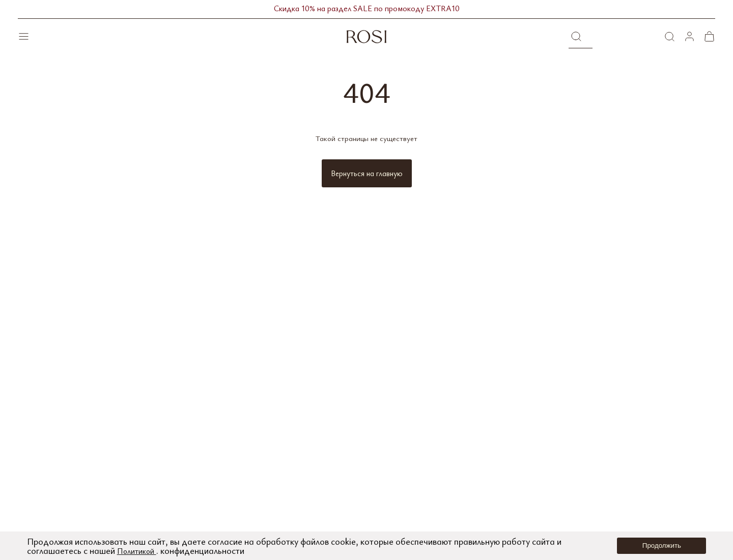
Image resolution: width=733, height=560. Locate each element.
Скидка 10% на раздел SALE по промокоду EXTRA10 (366, 9)
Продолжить (662, 545)
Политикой (139, 550)
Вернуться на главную (366, 173)
